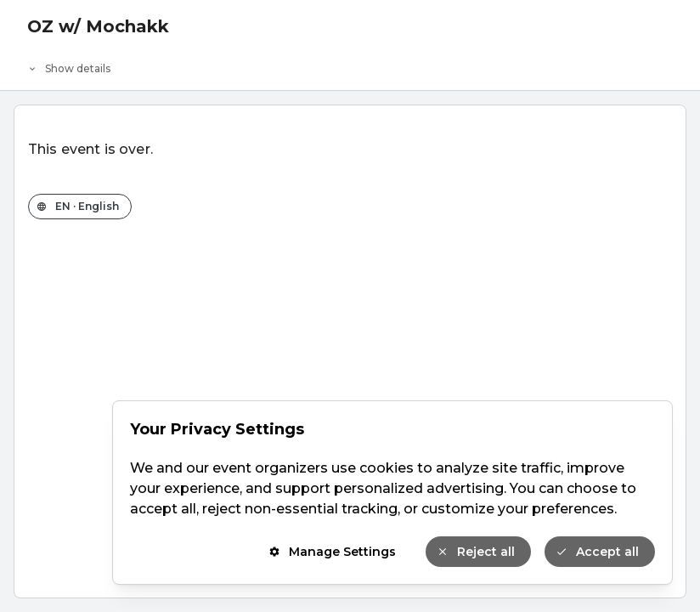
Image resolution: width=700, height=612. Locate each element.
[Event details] (350, 65)
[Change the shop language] (80, 207)
